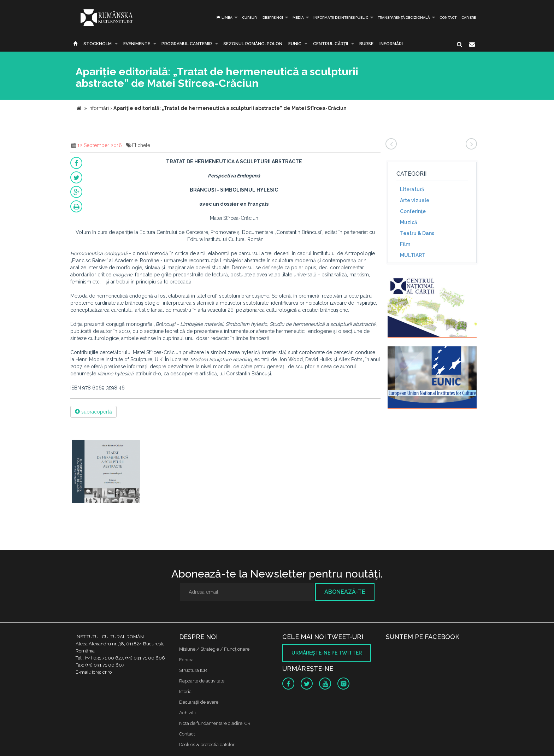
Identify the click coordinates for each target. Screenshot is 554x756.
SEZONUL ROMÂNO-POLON (253, 44)
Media (298, 17)
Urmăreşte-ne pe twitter (327, 653)
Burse (366, 44)
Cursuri (250, 17)
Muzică (409, 222)
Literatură (412, 189)
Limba (224, 17)
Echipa (186, 660)
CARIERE (469, 17)
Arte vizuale (415, 200)
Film (405, 244)
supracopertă (93, 412)
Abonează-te (345, 592)
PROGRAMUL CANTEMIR (187, 44)
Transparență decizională (404, 17)
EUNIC (295, 44)
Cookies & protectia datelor (207, 745)
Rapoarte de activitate (202, 681)
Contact (448, 17)
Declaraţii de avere (199, 702)
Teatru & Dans (417, 233)
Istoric (185, 691)
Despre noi (273, 17)
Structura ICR (193, 670)
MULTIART (413, 255)
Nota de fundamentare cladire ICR (215, 723)
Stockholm (98, 44)
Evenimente (137, 44)
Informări (391, 44)
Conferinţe (413, 211)
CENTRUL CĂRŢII (331, 44)
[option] (106, 472)
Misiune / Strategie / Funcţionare (214, 649)
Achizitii (187, 713)
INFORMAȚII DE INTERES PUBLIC (341, 17)
